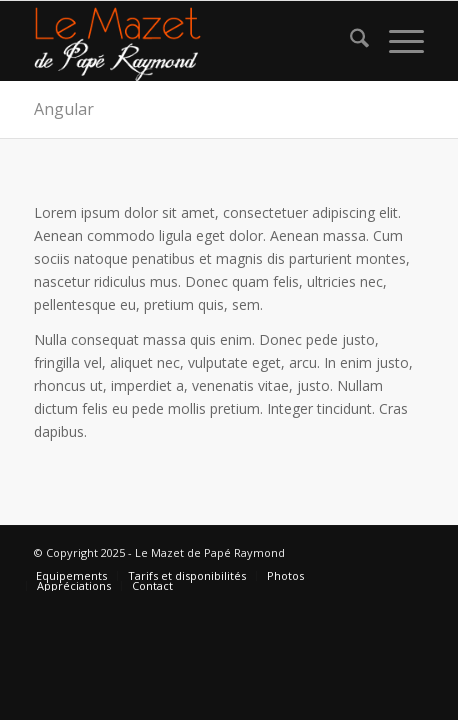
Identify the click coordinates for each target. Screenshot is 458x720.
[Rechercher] (349, 41)
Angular (64, 109)
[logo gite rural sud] (189, 41)
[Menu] (396, 41)
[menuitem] (349, 41)
